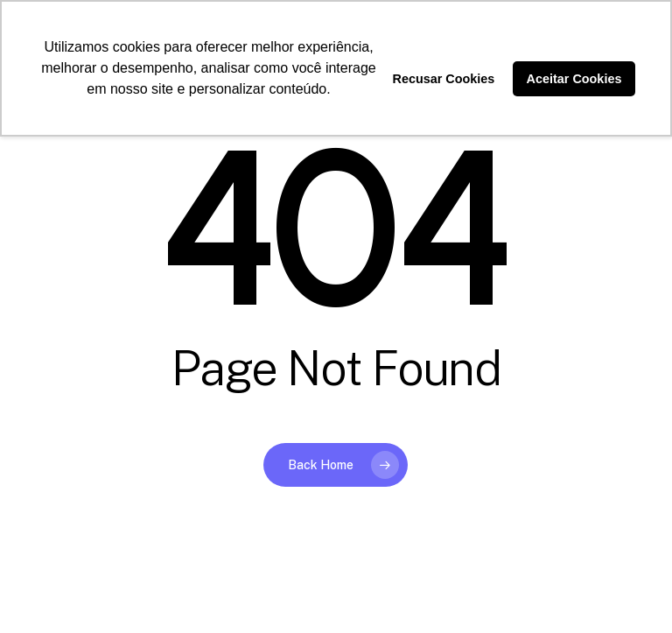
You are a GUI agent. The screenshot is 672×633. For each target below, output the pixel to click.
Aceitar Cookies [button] (574, 79)
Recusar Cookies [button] (444, 79)
